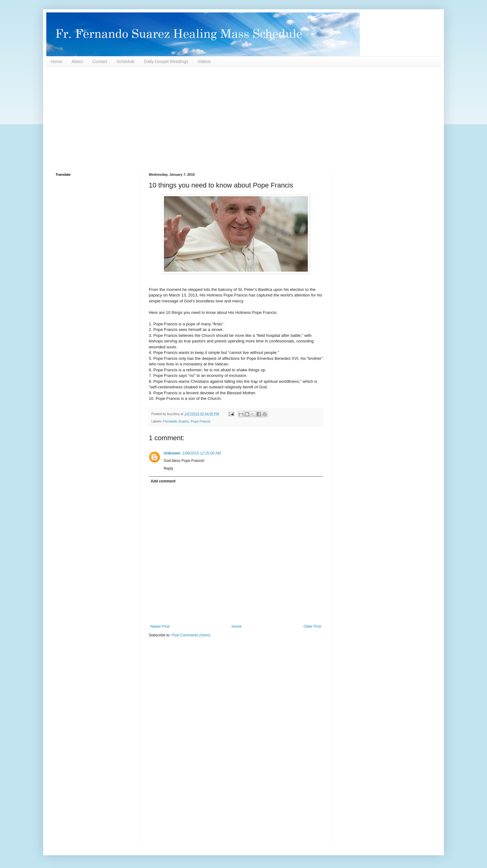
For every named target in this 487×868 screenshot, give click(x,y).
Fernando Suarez (176, 421)
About (77, 61)
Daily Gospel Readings (166, 61)
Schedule (125, 61)
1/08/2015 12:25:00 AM (202, 453)
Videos (204, 61)
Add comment (163, 481)
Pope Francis (201, 421)
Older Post (312, 626)
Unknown (172, 453)
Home (56, 61)
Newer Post (160, 626)
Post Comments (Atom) (191, 635)
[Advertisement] (242, 120)
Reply (168, 468)
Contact (100, 61)
